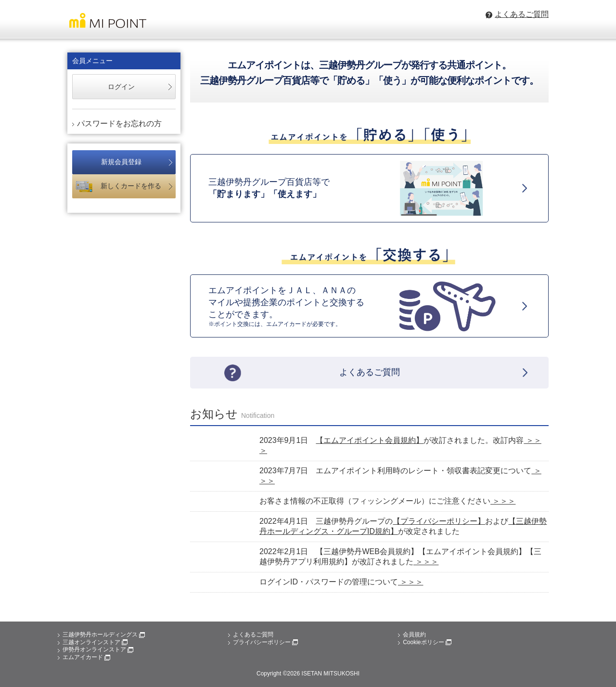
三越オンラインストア (95, 642)
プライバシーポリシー (265, 642)
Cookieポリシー (427, 642)
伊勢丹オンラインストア (98, 649)
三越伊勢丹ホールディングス (104, 635)
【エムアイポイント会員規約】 (370, 440)
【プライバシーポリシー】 (439, 521)
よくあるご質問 (253, 635)
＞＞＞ (503, 501)
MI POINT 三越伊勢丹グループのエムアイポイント (107, 22)
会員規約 (414, 635)
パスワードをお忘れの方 (119, 123)
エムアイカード (86, 657)
